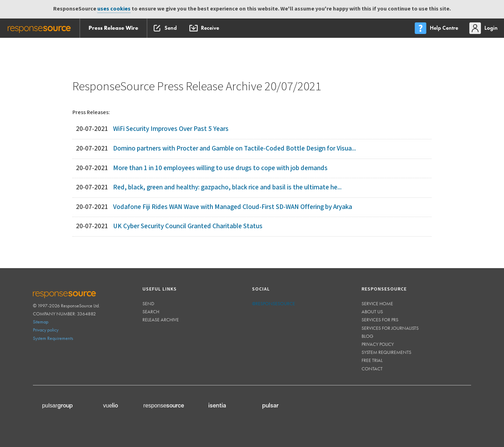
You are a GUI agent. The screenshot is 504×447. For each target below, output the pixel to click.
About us (372, 312)
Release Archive (161, 320)
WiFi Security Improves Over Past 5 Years (171, 129)
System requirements (386, 352)
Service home (377, 303)
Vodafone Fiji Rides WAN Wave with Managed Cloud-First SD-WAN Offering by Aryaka (233, 207)
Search (151, 312)
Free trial (372, 360)
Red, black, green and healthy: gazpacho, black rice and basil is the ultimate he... (227, 187)
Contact (372, 369)
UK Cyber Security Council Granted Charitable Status (188, 226)
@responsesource (274, 303)
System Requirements (53, 338)
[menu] (437, 28)
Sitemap (41, 322)
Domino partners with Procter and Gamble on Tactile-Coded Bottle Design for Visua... (234, 149)
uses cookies (114, 9)
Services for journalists (390, 328)
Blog (367, 336)
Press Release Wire (113, 28)
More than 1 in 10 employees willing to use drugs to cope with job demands (220, 168)
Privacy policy (46, 330)
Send (148, 303)
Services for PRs (380, 320)
